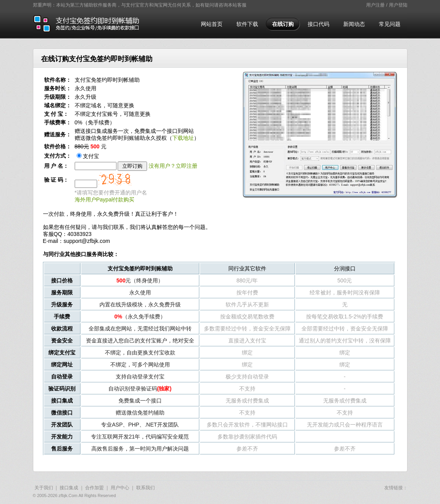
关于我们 (44, 488)
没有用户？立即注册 (173, 166)
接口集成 (69, 488)
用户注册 (375, 5)
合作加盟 (94, 488)
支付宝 (88, 156)
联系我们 (146, 488)
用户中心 (120, 488)
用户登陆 (398, 5)
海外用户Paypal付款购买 (105, 200)
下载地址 (183, 138)
